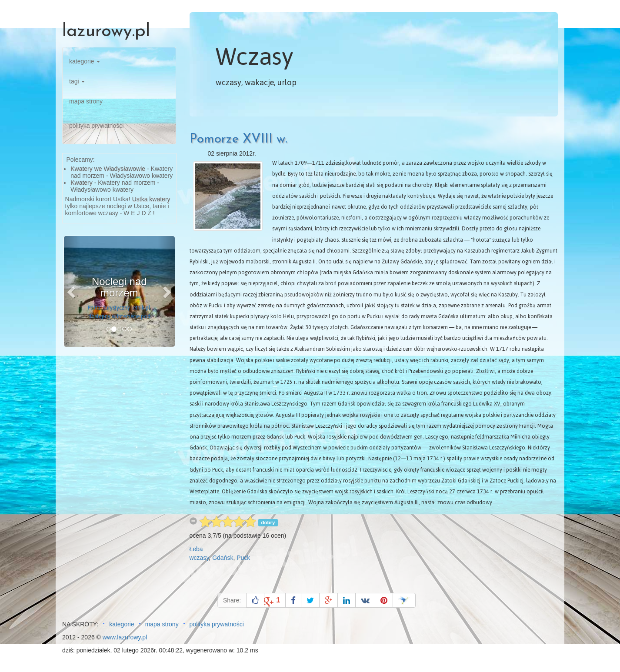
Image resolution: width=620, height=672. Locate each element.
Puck (243, 558)
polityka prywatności (96, 126)
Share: (232, 600)
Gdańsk (223, 558)
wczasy (199, 558)
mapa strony (86, 101)
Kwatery (82, 183)
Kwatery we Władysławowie (108, 169)
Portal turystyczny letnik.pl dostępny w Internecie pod (119, 312)
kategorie (85, 61)
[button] (72, 291)
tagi (77, 81)
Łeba (196, 549)
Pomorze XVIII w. (238, 139)
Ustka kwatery (151, 199)
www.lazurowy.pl (125, 637)
